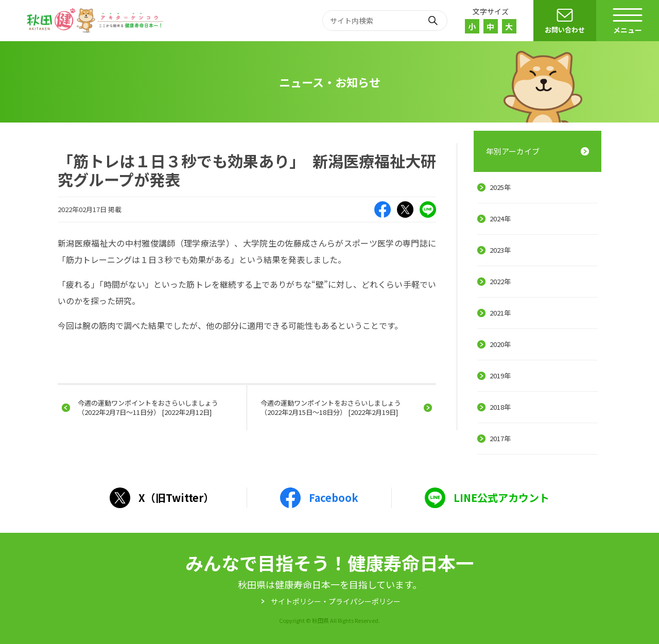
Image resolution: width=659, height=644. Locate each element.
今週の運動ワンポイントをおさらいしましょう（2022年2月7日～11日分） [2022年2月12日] (148, 407)
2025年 (500, 187)
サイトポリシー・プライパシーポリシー (336, 601)
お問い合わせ (565, 30)
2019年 (500, 376)
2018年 (500, 407)
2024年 (500, 219)
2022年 (500, 281)
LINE (428, 210)
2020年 (500, 344)
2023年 (500, 250)
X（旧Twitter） (405, 210)
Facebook (383, 210)
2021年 (500, 313)
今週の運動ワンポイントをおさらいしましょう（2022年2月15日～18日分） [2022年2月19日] (331, 407)
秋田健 (96, 21)
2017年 (500, 438)
